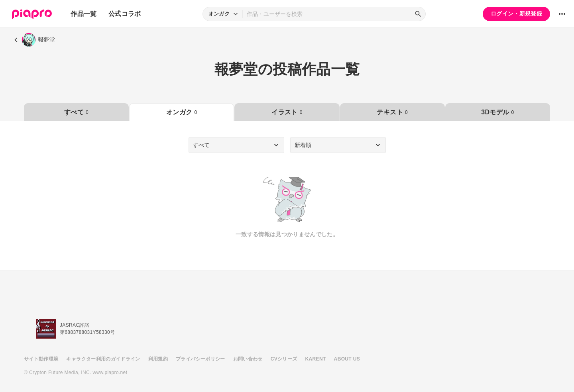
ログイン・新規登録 (516, 14)
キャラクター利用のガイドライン (103, 359)
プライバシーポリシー (201, 359)
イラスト (287, 112)
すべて (76, 112)
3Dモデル (497, 112)
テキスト (392, 112)
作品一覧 (84, 14)
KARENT (316, 359)
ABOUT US (347, 359)
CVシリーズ (284, 359)
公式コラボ (125, 14)
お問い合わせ (248, 359)
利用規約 (158, 359)
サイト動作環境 (41, 359)
